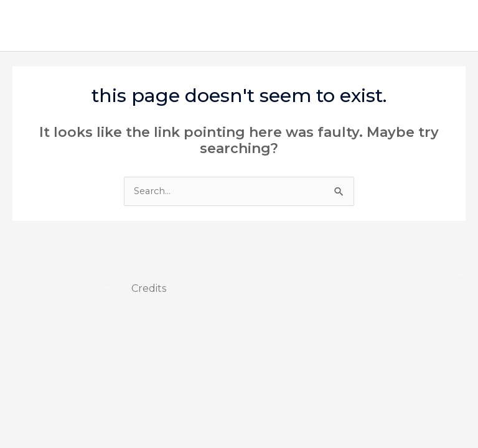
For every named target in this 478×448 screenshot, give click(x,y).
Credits (149, 288)
